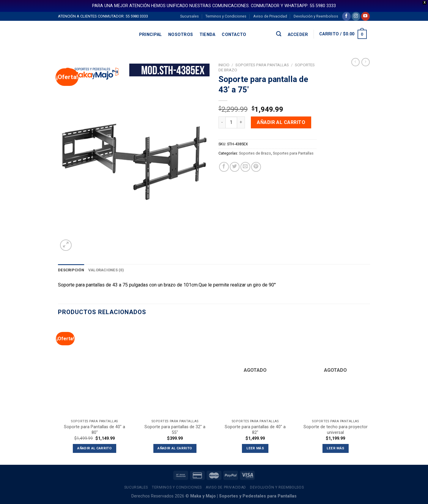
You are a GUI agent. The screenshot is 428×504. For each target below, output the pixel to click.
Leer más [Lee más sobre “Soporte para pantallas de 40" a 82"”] (255, 448)
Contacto (234, 35)
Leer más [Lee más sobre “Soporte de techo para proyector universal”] (335, 448)
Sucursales (189, 16)
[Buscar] (279, 34)
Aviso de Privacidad (270, 16)
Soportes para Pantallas (262, 65)
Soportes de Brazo (255, 153)
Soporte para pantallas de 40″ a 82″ (255, 430)
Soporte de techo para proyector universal (336, 430)
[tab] (71, 270)
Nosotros (181, 35)
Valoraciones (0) (106, 270)
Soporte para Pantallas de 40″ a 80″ (95, 430)
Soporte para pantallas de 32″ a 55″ (175, 430)
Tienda (207, 35)
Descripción (71, 270)
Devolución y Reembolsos (316, 16)
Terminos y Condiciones (226, 16)
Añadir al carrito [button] (95, 448)
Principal (151, 35)
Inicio (224, 65)
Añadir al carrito (281, 122)
